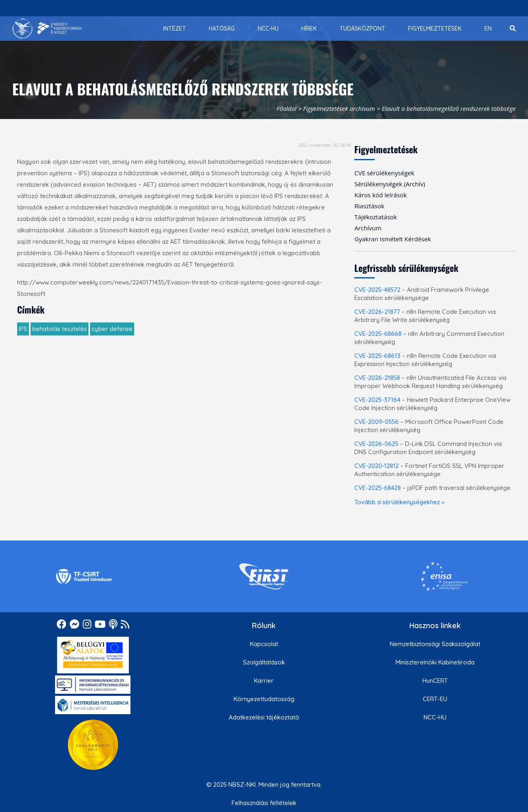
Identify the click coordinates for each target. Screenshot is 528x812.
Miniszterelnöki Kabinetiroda (435, 662)
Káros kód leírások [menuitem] (380, 195)
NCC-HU (435, 717)
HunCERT (435, 681)
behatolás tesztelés (60, 329)
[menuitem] (175, 29)
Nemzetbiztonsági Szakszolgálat (435, 644)
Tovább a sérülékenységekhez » (399, 502)
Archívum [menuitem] (368, 228)
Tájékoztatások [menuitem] (376, 217)
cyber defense (112, 329)
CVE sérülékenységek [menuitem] (384, 173)
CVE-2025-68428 (378, 488)
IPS (23, 329)
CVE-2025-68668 (378, 334)
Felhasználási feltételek (264, 803)
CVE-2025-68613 (377, 356)
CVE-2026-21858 (377, 378)
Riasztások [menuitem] (369, 206)
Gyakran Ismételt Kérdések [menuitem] (392, 239)
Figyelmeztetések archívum (339, 108)
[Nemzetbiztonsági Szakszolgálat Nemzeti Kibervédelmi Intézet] (47, 29)
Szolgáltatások (264, 662)
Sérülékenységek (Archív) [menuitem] (390, 184)
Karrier (264, 681)
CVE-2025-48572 (377, 290)
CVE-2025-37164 (377, 400)
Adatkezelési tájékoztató (264, 717)
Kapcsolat (264, 644)
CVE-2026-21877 (377, 312)
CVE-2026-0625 (376, 444)
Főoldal (286, 108)
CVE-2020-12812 (377, 466)
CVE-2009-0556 (377, 422)
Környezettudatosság (264, 699)
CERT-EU (435, 699)
